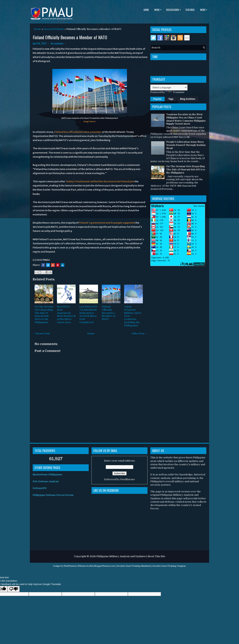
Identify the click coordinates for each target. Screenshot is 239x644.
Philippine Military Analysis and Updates (121, 556)
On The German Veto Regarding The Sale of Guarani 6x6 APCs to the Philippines (44, 314)
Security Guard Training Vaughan (169, 566)
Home (146, 10)
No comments (57, 43)
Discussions (174, 9)
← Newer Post (41, 333)
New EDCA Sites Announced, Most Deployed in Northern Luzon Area (66, 314)
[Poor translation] (14, 589)
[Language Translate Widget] (169, 88)
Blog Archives (188, 99)
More (205, 9)
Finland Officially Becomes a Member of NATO (108, 313)
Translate (175, 92)
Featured (190, 10)
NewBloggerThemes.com (102, 566)
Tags (171, 99)
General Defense (54, 29)
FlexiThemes (70, 566)
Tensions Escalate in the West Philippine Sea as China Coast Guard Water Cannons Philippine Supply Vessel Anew (186, 119)
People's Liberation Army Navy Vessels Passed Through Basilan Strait (186, 145)
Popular (157, 99)
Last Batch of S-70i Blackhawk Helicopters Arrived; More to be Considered (89, 314)
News (159, 9)
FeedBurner (128, 479)
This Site (160, 556)
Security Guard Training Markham (134, 566)
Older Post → (140, 333)
